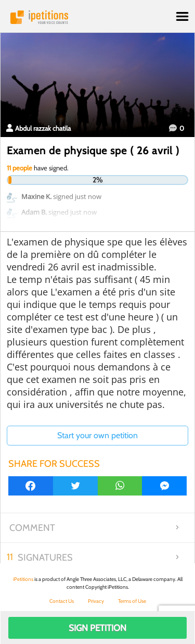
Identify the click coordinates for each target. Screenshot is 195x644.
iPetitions (97, 17)
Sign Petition (97, 628)
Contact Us (62, 601)
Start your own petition (97, 435)
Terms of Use (132, 601)
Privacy (96, 601)
